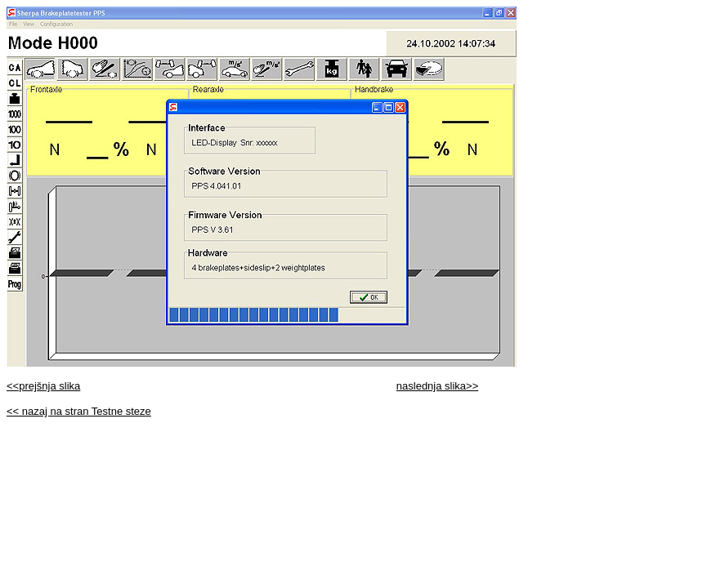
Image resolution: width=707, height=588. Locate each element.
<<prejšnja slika (43, 386)
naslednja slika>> (437, 386)
